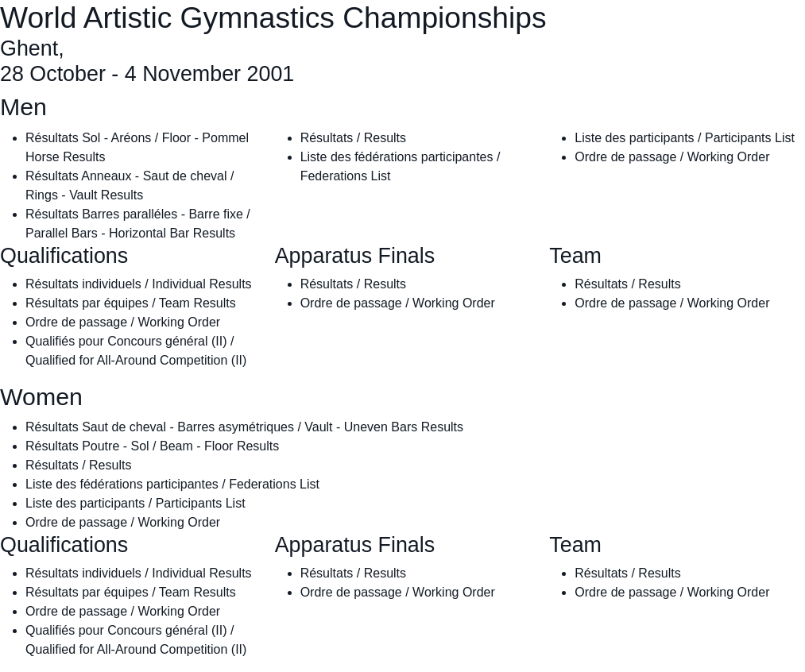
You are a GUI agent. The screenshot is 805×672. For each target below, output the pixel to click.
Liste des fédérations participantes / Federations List (172, 484)
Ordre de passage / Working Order (672, 157)
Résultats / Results (353, 138)
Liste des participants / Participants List (685, 138)
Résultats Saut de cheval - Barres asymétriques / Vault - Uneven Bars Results (244, 427)
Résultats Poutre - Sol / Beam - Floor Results (152, 446)
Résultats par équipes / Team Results (131, 303)
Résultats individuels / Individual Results (139, 284)
